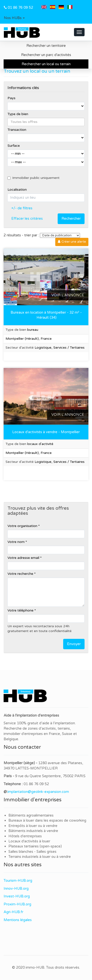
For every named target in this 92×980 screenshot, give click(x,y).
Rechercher (71, 219)
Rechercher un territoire (46, 46)
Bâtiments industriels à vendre (33, 831)
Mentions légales (18, 920)
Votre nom (16, 542)
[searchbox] (46, 122)
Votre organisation (22, 526)
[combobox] (46, 122)
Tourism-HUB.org (18, 881)
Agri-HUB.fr (13, 912)
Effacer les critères (27, 219)
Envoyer (74, 644)
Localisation (17, 190)
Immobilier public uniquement (34, 178)
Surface (14, 146)
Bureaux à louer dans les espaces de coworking (48, 820)
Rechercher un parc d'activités (46, 55)
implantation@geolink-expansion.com (38, 792)
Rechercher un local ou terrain (46, 64)
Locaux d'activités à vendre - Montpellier (46, 432)
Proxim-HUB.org (17, 904)
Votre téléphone (20, 610)
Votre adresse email (23, 558)
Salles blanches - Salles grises (32, 852)
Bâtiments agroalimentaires (31, 815)
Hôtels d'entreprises (25, 836)
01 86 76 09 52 (20, 7)
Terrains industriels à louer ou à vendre (40, 857)
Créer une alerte (72, 242)
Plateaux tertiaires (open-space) (35, 846)
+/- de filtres (22, 208)
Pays (11, 98)
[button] (14, 18)
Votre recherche (20, 574)
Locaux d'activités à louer (29, 841)
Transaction (17, 130)
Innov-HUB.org (16, 888)
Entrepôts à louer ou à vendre (33, 826)
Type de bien (18, 114)
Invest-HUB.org (17, 896)
